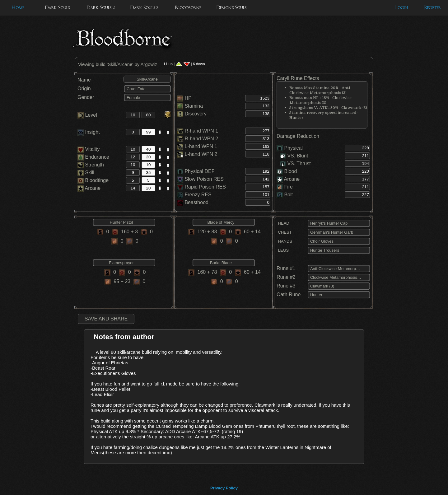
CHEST (284, 232)
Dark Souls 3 (144, 8)
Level (87, 115)
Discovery (195, 114)
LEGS (283, 250)
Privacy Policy (224, 488)
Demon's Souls (231, 8)
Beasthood (196, 202)
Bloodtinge (93, 180)
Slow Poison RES (204, 179)
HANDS (284, 241)
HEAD (283, 223)
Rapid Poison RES (205, 187)
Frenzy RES (198, 195)
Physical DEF (199, 171)
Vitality (89, 149)
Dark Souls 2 (101, 8)
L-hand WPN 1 (201, 146)
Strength (91, 165)
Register (433, 8)
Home (18, 8)
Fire (288, 187)
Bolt (288, 195)
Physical (293, 148)
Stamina (194, 106)
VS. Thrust (295, 163)
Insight (89, 132)
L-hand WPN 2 (201, 154)
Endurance (93, 157)
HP (188, 98)
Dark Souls (57, 8)
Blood (290, 171)
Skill (86, 173)
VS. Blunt (294, 156)
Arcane (89, 188)
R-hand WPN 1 (201, 131)
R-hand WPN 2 (201, 139)
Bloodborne (188, 8)
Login (401, 8)
